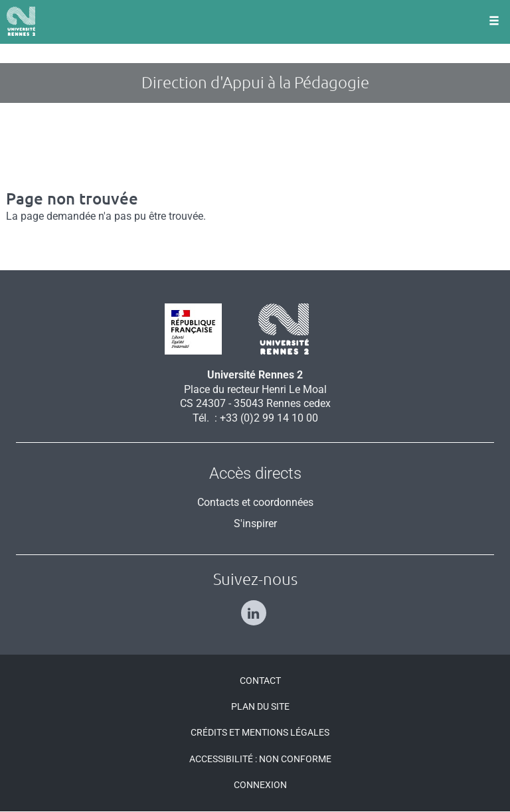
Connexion (260, 785)
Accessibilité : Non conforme (260, 759)
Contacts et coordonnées (255, 502)
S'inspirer (255, 524)
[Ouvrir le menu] (494, 22)
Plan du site (260, 706)
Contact (260, 681)
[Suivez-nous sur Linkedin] (255, 607)
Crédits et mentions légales (260, 732)
